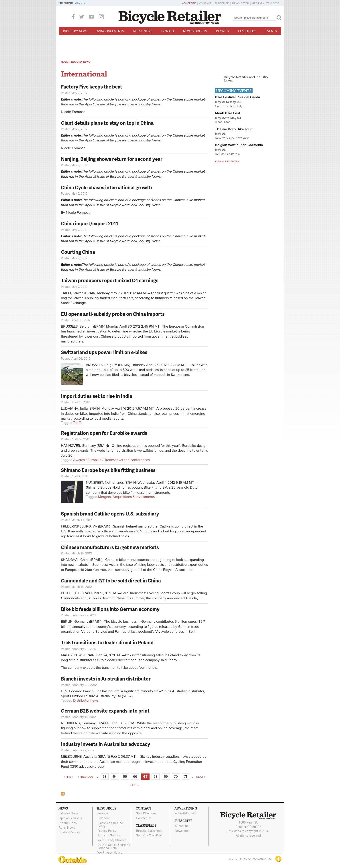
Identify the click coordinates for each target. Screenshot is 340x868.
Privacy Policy (107, 830)
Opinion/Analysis (70, 818)
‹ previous (86, 777)
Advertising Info (185, 814)
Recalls (222, 31)
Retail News (143, 31)
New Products (195, 31)
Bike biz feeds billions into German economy (110, 609)
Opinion (168, 31)
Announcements (110, 31)
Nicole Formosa (73, 112)
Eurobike (95, 460)
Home (64, 62)
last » (135, 785)
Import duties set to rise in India (97, 396)
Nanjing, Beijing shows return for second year (112, 159)
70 (176, 777)
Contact (205, 3)
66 (135, 777)
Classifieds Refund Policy (110, 824)
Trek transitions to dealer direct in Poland (107, 642)
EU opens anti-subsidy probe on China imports (113, 314)
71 (185, 777)
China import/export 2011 (90, 223)
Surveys (103, 814)
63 (105, 777)
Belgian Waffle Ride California (239, 145)
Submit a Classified (149, 835)
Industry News (75, 31)
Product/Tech (68, 823)
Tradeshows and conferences (127, 460)
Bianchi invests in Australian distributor (106, 679)
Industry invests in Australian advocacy (106, 744)
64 (115, 777)
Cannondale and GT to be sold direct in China (111, 581)
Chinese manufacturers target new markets (110, 547)
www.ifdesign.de (150, 451)
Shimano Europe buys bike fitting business (108, 470)
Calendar (103, 818)
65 (125, 777)
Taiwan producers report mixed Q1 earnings (110, 280)
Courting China (78, 252)
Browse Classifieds (149, 830)
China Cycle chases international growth (106, 187)
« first (68, 777)
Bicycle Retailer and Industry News (246, 79)
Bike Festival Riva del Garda (238, 97)
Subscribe (222, 3)
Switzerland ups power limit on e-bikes (104, 352)
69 (166, 777)
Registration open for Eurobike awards (104, 433)
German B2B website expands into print (105, 711)
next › (201, 777)
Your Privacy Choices (112, 840)
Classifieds (247, 31)
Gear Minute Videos (266, 3)
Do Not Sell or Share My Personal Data (114, 846)
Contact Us (144, 818)
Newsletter (240, 3)
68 (156, 777)
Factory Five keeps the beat (92, 87)
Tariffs (81, 3)
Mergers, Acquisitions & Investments (126, 497)
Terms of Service (109, 835)
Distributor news (86, 701)
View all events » (227, 161)
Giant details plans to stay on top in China (107, 123)
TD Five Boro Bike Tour (233, 129)
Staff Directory (146, 814)
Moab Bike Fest (228, 113)
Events (271, 31)
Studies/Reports (70, 832)
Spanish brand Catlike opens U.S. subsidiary (110, 514)
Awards (79, 460)
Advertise (189, 3)
